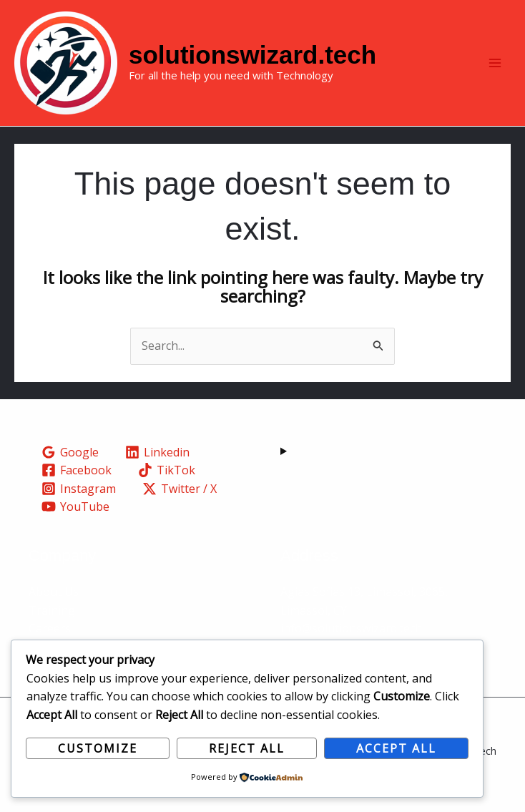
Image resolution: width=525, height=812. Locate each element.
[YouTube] (76, 507)
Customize (98, 748)
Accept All (396, 748)
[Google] (70, 452)
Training (52, 610)
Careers (50, 628)
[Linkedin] (158, 452)
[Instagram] (79, 489)
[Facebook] (77, 470)
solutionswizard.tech (252, 55)
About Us (54, 592)
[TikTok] (167, 470)
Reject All (247, 748)
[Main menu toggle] (495, 63)
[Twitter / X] (180, 489)
